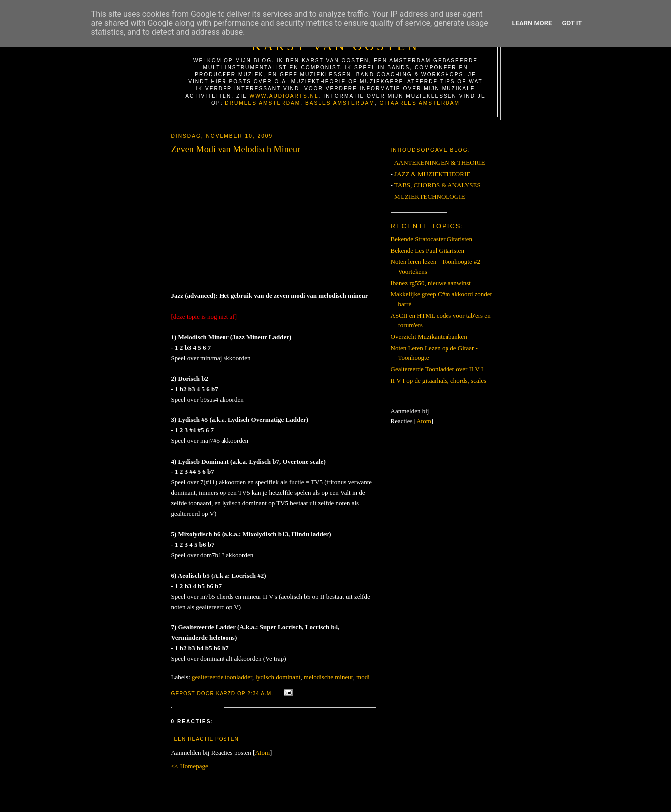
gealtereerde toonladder (222, 677)
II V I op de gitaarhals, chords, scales (439, 380)
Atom (262, 752)
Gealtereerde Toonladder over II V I (437, 369)
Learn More (532, 23)
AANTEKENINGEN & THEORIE (439, 162)
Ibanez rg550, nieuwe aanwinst (431, 283)
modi (363, 677)
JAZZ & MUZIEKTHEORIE (432, 174)
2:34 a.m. (261, 694)
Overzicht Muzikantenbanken (429, 336)
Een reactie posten (207, 739)
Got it (572, 23)
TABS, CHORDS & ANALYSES (438, 185)
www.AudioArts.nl (284, 96)
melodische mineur (329, 677)
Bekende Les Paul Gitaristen (428, 251)
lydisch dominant (278, 677)
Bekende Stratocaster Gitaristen (432, 239)
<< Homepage (190, 766)
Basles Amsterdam (340, 103)
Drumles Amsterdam (263, 103)
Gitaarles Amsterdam (420, 103)
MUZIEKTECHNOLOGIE (430, 196)
